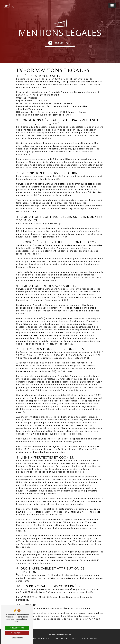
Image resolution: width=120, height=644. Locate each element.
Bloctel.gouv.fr (73, 442)
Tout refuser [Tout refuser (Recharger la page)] (17, 633)
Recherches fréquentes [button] (60, 634)
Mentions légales (68, 639)
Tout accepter (17, 628)
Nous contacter (60, 43)
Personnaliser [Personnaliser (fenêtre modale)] (17, 638)
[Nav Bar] (112, 5)
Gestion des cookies (88, 639)
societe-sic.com (26, 85)
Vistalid (33, 98)
